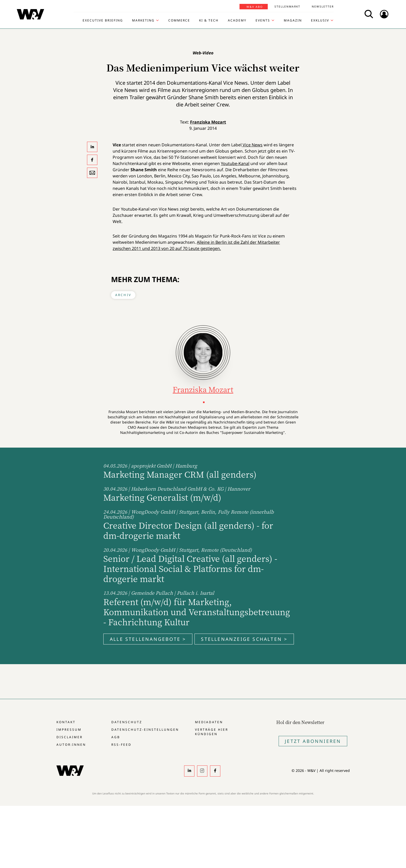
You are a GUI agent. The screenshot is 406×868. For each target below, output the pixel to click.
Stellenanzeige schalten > (244, 639)
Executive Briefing (103, 20)
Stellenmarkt (287, 6)
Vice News (252, 145)
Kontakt (66, 722)
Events (263, 20)
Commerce (179, 20)
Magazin (293, 20)
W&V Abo (255, 7)
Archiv (123, 295)
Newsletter (323, 6)
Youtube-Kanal (235, 163)
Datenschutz (127, 722)
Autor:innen (71, 745)
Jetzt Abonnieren (313, 741)
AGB (116, 737)
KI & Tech (209, 20)
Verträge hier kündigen (212, 732)
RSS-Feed (121, 745)
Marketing (143, 20)
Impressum (69, 730)
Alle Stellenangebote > (148, 639)
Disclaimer (70, 737)
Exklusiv (320, 20)
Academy (237, 20)
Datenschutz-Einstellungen (145, 730)
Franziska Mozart (208, 122)
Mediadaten (209, 722)
